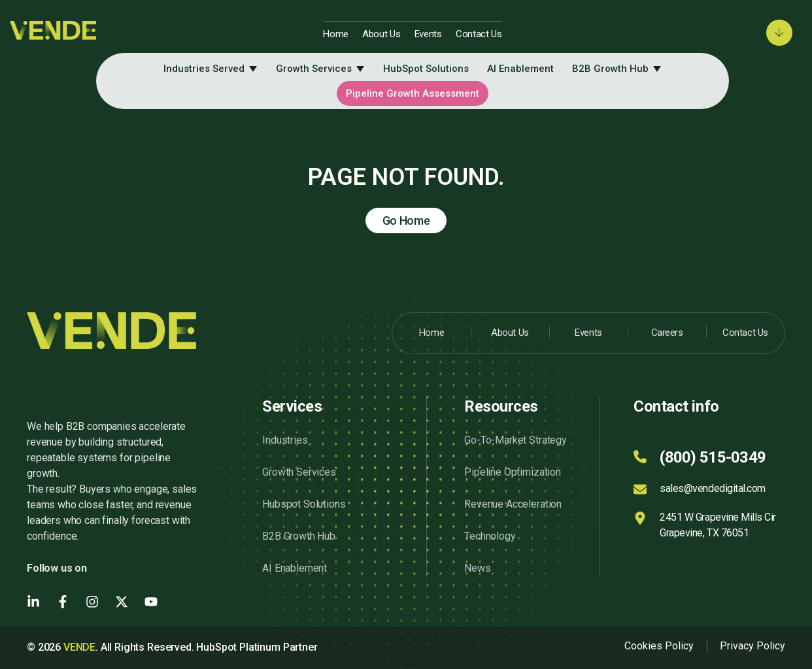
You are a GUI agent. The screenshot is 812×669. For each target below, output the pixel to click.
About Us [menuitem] (381, 34)
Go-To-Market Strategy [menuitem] (516, 440)
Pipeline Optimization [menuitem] (513, 472)
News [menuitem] (477, 568)
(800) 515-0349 (713, 457)
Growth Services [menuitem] (314, 69)
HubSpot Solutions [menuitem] (426, 69)
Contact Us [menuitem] (479, 34)
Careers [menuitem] (667, 333)
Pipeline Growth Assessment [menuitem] (413, 93)
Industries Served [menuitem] (204, 69)
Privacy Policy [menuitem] (753, 646)
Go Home (406, 220)
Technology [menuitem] (490, 536)
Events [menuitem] (428, 34)
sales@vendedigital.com (712, 488)
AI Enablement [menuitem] (520, 69)
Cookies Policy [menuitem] (659, 646)
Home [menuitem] (336, 34)
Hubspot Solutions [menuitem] (304, 504)
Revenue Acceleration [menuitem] (513, 504)
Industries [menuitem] (285, 440)
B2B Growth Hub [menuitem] (610, 69)
